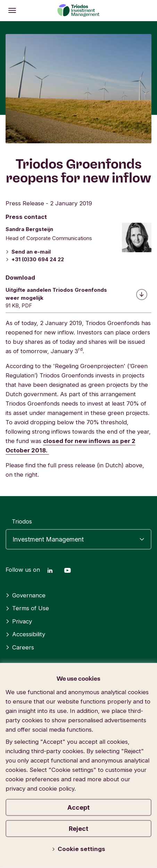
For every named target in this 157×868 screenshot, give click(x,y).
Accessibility (25, 634)
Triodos (22, 521)
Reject (78, 829)
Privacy (19, 621)
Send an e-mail (28, 252)
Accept (78, 807)
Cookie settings (78, 849)
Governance (26, 595)
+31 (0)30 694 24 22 (35, 259)
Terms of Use (27, 608)
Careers (20, 647)
